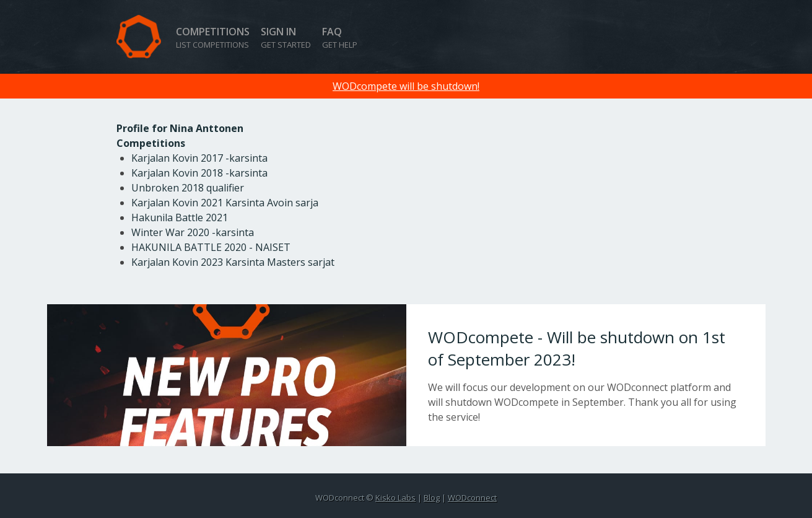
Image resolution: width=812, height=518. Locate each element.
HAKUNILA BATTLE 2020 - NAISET (211, 247)
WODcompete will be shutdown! (406, 86)
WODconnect (472, 498)
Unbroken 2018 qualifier (188, 188)
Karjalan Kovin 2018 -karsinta (199, 173)
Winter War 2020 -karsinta (193, 232)
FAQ (340, 37)
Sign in (286, 37)
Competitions (213, 37)
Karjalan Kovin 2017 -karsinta (199, 158)
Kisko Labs (395, 498)
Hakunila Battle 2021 (180, 217)
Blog (432, 498)
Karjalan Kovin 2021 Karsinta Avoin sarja (225, 203)
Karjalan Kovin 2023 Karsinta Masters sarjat (233, 262)
